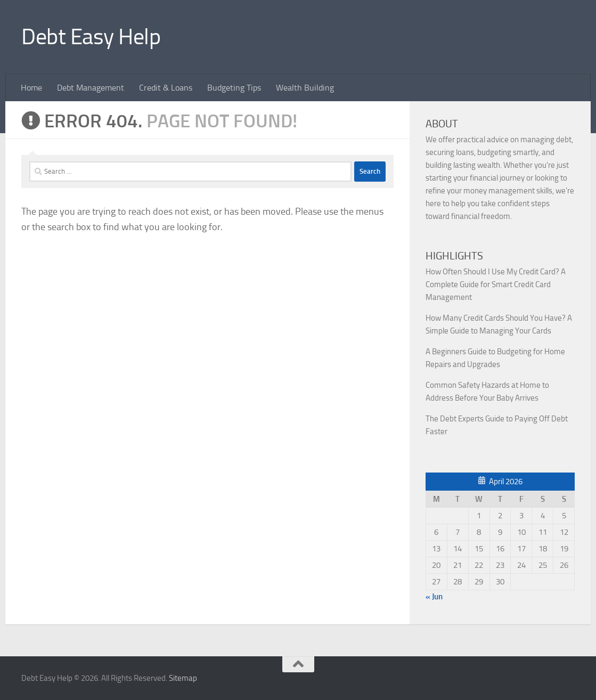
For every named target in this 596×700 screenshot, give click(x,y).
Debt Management (91, 88)
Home (31, 88)
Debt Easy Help (91, 37)
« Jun (434, 597)
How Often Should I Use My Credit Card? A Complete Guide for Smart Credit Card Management (496, 284)
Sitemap (183, 678)
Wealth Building (305, 88)
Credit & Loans (166, 88)
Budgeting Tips (234, 88)
